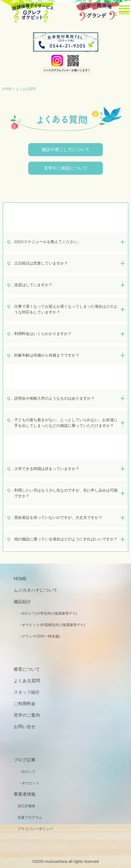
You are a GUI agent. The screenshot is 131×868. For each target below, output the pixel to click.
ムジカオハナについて (36, 590)
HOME (7, 89)
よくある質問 (27, 681)
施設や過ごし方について (66, 151)
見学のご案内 (27, 715)
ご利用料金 (25, 704)
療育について (27, 669)
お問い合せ (25, 727)
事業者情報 (25, 794)
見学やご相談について (66, 169)
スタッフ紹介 (27, 692)
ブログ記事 (25, 760)
